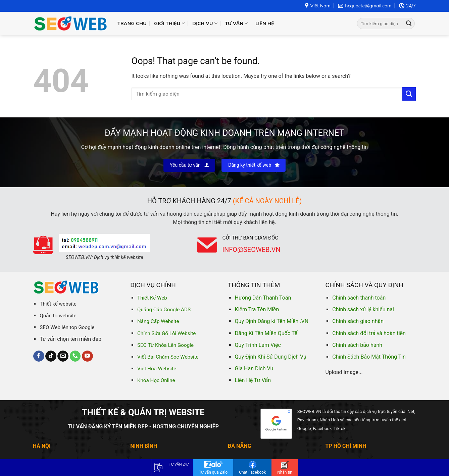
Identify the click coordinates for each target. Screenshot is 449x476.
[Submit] (409, 23)
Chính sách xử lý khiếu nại (363, 309)
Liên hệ (265, 23)
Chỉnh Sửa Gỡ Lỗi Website (166, 333)
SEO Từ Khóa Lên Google (165, 345)
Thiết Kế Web (152, 298)
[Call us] (75, 356)
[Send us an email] (63, 356)
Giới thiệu (169, 23)
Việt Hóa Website (157, 369)
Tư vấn (236, 23)
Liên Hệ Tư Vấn (253, 380)
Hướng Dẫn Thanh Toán (263, 298)
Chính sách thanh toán (359, 298)
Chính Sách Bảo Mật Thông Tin (369, 357)
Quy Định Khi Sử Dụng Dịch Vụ (271, 357)
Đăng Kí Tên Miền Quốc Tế (266, 333)
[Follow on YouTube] (87, 356)
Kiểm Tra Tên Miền (257, 309)
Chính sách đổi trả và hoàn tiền (369, 333)
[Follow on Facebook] (39, 356)
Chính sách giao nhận (358, 321)
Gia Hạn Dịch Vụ (254, 368)
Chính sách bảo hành (357, 345)
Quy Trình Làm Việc (258, 345)
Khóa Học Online (156, 380)
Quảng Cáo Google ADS (164, 310)
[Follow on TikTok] (51, 356)
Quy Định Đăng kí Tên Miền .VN (272, 321)
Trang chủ (132, 23)
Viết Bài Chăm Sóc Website (168, 357)
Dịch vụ (205, 23)
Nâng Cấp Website (158, 321)
